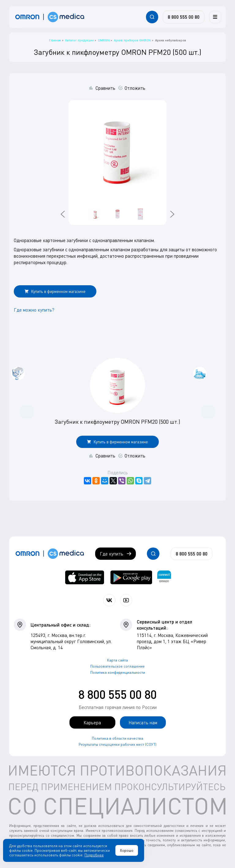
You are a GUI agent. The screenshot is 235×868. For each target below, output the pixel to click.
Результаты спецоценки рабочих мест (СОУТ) (117, 744)
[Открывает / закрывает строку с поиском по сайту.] (152, 17)
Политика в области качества (117, 738)
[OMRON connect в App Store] (85, 577)
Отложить (135, 88)
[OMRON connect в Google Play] (131, 577)
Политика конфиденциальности (118, 672)
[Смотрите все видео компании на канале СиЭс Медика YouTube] (126, 600)
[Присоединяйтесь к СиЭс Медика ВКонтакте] (109, 600)
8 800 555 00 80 (117, 694)
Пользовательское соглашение (117, 666)
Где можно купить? (34, 310)
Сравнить (105, 88)
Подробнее (94, 855)
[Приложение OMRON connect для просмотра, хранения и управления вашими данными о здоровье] (164, 577)
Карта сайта (117, 660)
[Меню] (215, 17)
